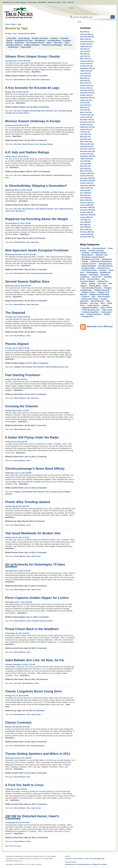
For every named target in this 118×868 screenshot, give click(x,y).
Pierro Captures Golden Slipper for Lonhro (37, 598)
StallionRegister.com (84, 864)
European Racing (46, 144)
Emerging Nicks (54, 40)
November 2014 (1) (87, 42)
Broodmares (40, 40)
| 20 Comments (42, 205)
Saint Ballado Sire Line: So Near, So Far (35, 660)
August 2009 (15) (86, 188)
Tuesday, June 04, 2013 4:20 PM (17, 125)
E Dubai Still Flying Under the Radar (32, 437)
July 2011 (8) (85, 132)
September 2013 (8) (87, 68)
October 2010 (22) (87, 154)
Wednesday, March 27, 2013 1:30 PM (19, 190)
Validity (107, 314)
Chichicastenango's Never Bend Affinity (35, 469)
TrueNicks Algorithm (90, 312)
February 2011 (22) (87, 144)
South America (94, 305)
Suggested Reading (90, 308)
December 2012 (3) (87, 90)
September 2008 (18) (88, 215)
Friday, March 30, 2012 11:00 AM (17, 633)
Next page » (18, 846)
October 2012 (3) (86, 95)
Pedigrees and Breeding (52, 45)
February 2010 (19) (87, 173)
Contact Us (69, 859)
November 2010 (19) (88, 151)
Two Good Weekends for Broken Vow (33, 533)
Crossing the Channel (21, 406)
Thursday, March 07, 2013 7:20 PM (18, 223)
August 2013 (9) (86, 71)
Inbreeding (93, 275)
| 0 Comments (39, 521)
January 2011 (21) (87, 146)
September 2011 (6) (87, 127)
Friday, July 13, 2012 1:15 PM (16, 379)
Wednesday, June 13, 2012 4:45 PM (18, 473)
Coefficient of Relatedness (101, 261)
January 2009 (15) (87, 205)
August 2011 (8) (86, 129)
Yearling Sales (88, 316)
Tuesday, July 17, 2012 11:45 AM (17, 348)
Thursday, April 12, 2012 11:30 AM (18, 571)
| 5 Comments (43, 363)
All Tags (8, 34)
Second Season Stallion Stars (27, 281)
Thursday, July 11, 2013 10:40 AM (18, 61)
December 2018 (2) (87, 37)
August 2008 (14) (86, 217)
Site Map (97, 859)
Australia (54, 38)
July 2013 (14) (85, 73)
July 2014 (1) (85, 49)
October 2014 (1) (86, 44)
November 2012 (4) (87, 93)
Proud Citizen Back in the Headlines (32, 629)
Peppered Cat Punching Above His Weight (37, 219)
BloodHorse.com (8, 2)
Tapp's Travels (106, 308)
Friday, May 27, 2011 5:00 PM (16, 789)
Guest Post (19, 43)
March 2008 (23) (86, 229)
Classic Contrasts (18, 722)
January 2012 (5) (86, 117)
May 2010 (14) (85, 166)
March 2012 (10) (86, 112)
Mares (49, 43)
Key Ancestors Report (35, 43)
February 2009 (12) (87, 203)
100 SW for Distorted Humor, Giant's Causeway (32, 817)
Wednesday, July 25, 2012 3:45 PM (18, 286)
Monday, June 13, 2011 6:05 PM (17, 696)
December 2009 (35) (87, 178)
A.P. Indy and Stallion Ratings (27, 152)
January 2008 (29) (87, 234)
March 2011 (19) (86, 142)
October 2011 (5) (86, 125)
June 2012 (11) (86, 105)
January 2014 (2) (86, 64)
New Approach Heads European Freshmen (37, 250)
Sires (15, 34)
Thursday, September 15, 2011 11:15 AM (20, 664)
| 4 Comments (41, 648)
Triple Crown (26, 47)
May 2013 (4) (85, 78)
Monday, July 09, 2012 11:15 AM (17, 410)
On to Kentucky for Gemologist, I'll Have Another (35, 565)
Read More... (37, 72)
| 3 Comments (41, 140)
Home (19, 13)
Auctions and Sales (40, 38)
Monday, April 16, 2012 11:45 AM (17, 537)
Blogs (14, 24)
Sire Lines (68, 45)
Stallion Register (21, 2)
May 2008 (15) (85, 224)
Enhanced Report (89, 266)
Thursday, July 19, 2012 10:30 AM (18, 317)
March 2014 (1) (86, 59)
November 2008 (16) (88, 210)
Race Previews (104, 297)
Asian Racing (24, 38)
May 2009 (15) (85, 195)
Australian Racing (65, 111)
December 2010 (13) (87, 149)
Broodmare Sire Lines (24, 40)
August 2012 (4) (86, 100)
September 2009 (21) (88, 185)
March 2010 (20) (86, 171)
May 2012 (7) (85, 107)
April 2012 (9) (85, 110)
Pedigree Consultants (100, 864)
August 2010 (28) (86, 159)
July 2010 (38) (85, 161)
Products (85, 297)
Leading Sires (103, 281)
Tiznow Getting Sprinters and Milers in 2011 (38, 754)
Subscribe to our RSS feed (100, 326)
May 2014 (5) (85, 54)
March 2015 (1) (86, 39)
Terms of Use (89, 859)
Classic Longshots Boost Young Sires (33, 691)
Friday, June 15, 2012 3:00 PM (16, 442)
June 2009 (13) (86, 193)
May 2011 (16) (85, 137)
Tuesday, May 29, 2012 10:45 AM (17, 506)
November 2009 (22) (88, 181)
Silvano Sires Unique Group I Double (33, 56)
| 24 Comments (39, 238)
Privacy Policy (78, 859)
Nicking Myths (95, 286)
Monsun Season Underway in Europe (33, 121)
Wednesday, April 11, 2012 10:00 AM (19, 602)
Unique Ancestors (94, 314)
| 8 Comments (39, 711)
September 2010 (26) (88, 156)
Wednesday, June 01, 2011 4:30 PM (18, 758)
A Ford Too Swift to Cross (24, 785)
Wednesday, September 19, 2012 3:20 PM (20, 254)
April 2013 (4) (85, 81)
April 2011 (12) (85, 139)
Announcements (99, 248)
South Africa (13, 47)
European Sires (103, 268)
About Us (71, 2)
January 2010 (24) (87, 176)
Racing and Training (90, 299)
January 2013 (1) (86, 88)
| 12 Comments (41, 301)
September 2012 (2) (87, 98)
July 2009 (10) (85, 190)
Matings (92, 283)
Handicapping (92, 272)
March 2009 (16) (86, 200)
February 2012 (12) (87, 115)
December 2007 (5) (87, 237)
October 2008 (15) (87, 212)
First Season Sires (89, 270)
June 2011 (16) (86, 134)
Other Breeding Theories (63, 175)
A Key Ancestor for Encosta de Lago (32, 88)
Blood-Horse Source (55, 2)
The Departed (15, 313)
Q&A (94, 297)
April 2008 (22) (85, 227)
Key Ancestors (94, 279)
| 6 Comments (43, 107)
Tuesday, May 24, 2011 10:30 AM (17, 822)
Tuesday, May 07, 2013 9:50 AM (17, 156)
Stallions (106, 305)
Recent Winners (24, 34)
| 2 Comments (41, 270)
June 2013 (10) (86, 76)
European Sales (88, 268)
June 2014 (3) (85, 51)
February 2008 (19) (87, 232)
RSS (33, 34)
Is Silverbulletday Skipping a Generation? (36, 186)
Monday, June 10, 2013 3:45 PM (17, 92)
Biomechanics (88, 255)
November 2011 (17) (88, 122)
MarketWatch (42, 2)
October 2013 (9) (86, 66)
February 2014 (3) (87, 61)
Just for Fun (96, 277)
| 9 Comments (42, 804)
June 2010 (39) (86, 164)
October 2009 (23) (87, 183)
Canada (85, 261)
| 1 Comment (42, 76)
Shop (64, 2)
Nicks (105, 286)
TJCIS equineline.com (91, 310)
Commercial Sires (89, 264)
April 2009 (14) (85, 198)
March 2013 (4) (86, 83)
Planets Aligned (17, 344)
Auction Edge (32, 2)
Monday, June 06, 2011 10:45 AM (17, 727)
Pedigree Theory (88, 292)
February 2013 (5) (87, 86)
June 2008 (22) (86, 222)
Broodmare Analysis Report (93, 257)
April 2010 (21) (85, 168)
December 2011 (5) (87, 120)
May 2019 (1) (85, 32)
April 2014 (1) (85, 56)
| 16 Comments (44, 171)
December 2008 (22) (87, 207)
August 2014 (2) (86, 46)
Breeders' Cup (102, 255)
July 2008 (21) (85, 220)
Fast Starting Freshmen (23, 375)
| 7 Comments (41, 425)
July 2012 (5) (85, 103)
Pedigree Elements (32, 45)
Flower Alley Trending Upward (28, 502)
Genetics (103, 270)
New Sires (58, 43)
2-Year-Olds (11, 38)
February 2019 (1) (87, 34)
